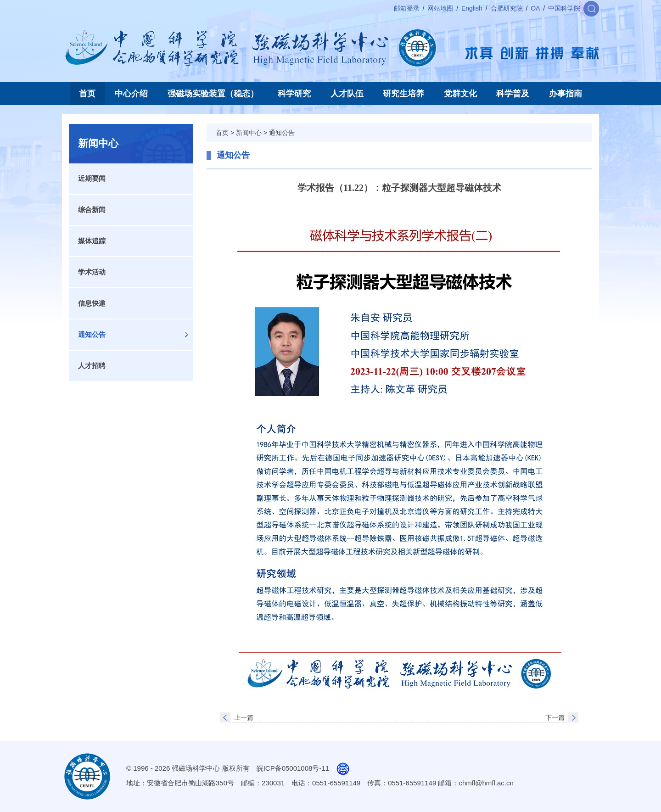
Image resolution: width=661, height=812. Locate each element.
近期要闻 (92, 178)
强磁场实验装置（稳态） (213, 94)
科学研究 (294, 94)
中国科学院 (564, 8)
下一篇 (555, 717)
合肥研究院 (507, 8)
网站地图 (440, 8)
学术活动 (92, 272)
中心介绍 (131, 94)
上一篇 (244, 717)
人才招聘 (92, 366)
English (472, 8)
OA (535, 8)
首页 (87, 94)
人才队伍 (347, 94)
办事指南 (566, 94)
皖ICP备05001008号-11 (293, 768)
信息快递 (92, 303)
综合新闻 (92, 210)
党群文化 (460, 94)
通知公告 (92, 334)
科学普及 (513, 94)
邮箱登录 (407, 8)
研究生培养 (403, 94)
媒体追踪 (92, 241)
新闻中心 (249, 133)
